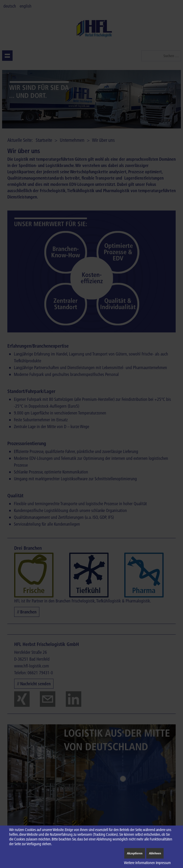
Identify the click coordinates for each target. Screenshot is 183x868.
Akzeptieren (135, 853)
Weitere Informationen (139, 863)
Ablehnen (155, 853)
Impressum (163, 863)
